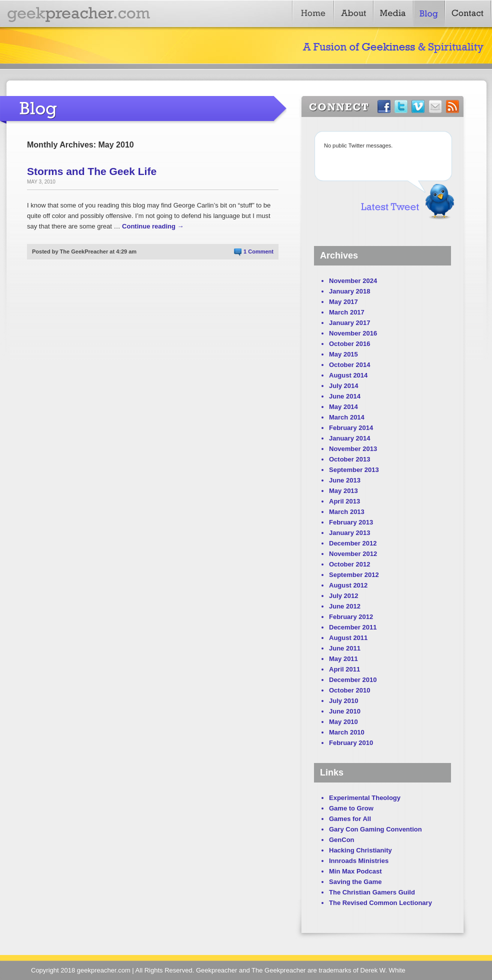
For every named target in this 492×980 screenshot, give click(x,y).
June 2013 (345, 480)
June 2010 (345, 711)
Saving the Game (355, 882)
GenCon (342, 840)
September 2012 (354, 575)
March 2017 (347, 312)
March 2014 (347, 417)
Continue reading (153, 226)
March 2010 (347, 732)
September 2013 (354, 470)
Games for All (350, 819)
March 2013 (347, 512)
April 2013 (344, 501)
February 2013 (351, 522)
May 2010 (343, 722)
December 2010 (353, 680)
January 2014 (349, 438)
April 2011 (344, 669)
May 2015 (343, 354)
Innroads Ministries (359, 861)
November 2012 (353, 554)
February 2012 (351, 617)
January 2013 (349, 533)
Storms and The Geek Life (92, 171)
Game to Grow (351, 808)
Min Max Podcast (355, 871)
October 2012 (349, 564)
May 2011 (343, 659)
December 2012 (353, 543)
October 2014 (349, 365)
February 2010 (351, 743)
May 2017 (343, 302)
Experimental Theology (365, 798)
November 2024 (353, 281)
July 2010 (344, 701)
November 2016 (353, 333)
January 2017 (349, 323)
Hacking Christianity (360, 850)
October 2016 (349, 344)
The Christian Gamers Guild (372, 892)
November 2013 (353, 449)
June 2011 (345, 648)
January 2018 (349, 291)
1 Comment (258, 251)
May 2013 (343, 491)
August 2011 (348, 638)
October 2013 (349, 459)
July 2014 (344, 386)
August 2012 (348, 585)
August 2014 (348, 375)
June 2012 (345, 606)
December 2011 (353, 627)
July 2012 (344, 596)
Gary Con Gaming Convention (375, 829)
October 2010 (349, 690)
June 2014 (345, 396)
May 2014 (343, 407)
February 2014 (351, 428)
